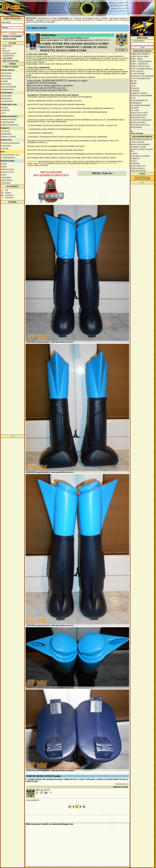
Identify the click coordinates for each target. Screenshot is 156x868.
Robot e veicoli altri (140, 66)
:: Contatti (5, 51)
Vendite (5, 108)
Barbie (134, 83)
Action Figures (138, 74)
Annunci (86, 38)
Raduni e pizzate (8, 137)
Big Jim (134, 81)
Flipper (134, 154)
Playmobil (135, 91)
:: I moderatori (7, 56)
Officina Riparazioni (10, 143)
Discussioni (6, 73)
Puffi (133, 98)
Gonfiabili (135, 164)
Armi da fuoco (8, 172)
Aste (3, 113)
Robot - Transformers (141, 61)
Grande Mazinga (80, 40)
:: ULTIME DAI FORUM (9, 67)
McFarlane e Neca (139, 115)
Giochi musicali (138, 168)
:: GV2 (3, 49)
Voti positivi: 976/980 (73, 38)
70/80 (66, 40)
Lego (133, 86)
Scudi (4, 175)
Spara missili (7, 180)
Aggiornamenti (8, 158)
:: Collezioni (7, 58)
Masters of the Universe (142, 76)
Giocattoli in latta (139, 113)
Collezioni (6, 146)
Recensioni (6, 76)
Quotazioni (6, 84)
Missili (4, 167)
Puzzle (134, 161)
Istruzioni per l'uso (10, 155)
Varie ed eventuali (10, 125)
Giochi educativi (138, 166)
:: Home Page (6, 46)
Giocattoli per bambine (141, 96)
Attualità (5, 131)
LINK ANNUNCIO (33, 800)
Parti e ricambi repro (140, 79)
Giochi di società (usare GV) (142, 150)
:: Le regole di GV (9, 53)
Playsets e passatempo (141, 120)
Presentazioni (8, 90)
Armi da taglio (8, 169)
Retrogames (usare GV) (141, 140)
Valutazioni (6, 79)
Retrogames (136, 127)
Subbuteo (135, 159)
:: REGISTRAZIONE (9, 39)
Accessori (6, 178)
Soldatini (135, 88)
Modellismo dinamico (140, 145)
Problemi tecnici (9, 120)
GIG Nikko (135, 108)
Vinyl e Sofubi (137, 71)
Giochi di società (138, 123)
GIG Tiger (135, 110)
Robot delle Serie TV (140, 54)
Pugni (4, 164)
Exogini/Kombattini (139, 101)
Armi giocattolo (138, 118)
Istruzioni (6, 183)
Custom (5, 149)
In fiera (5, 81)
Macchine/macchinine (140, 105)
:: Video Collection (10, 61)
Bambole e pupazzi (139, 93)
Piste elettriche (138, 171)
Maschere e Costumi (140, 156)
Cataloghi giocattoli (140, 125)
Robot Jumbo (137, 59)
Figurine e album (138, 147)
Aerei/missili (136, 103)
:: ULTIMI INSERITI (138, 41)
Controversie (8, 122)
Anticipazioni (7, 101)
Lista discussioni (121, 784)
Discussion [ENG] (9, 87)
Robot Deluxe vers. (140, 57)
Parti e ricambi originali (49, 40)
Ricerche (5, 110)
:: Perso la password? (12, 37)
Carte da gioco (138, 142)
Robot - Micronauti (139, 64)
